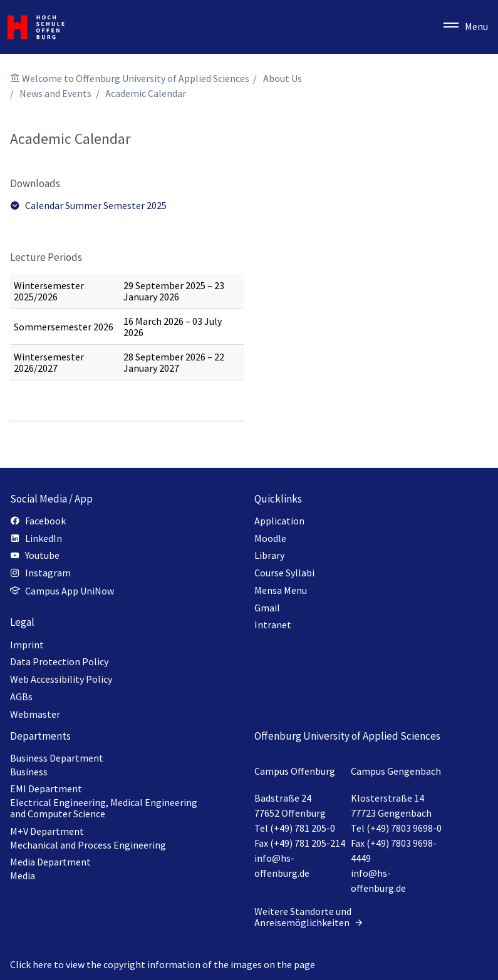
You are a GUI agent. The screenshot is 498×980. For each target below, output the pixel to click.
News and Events (55, 93)
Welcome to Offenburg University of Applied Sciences (136, 78)
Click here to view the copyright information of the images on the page (163, 964)
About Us (283, 78)
